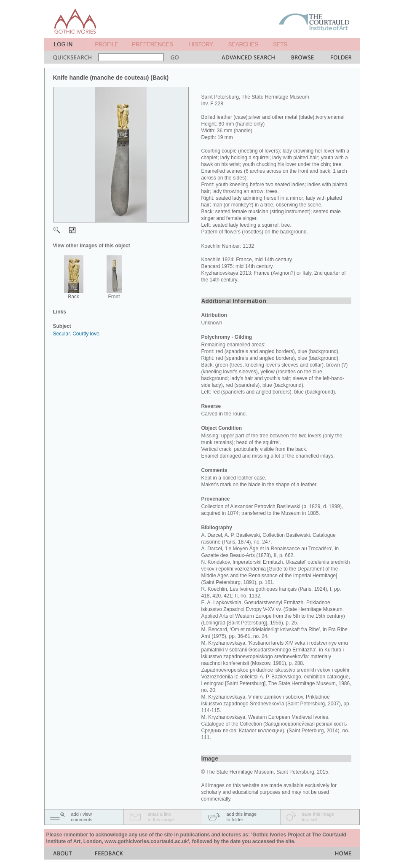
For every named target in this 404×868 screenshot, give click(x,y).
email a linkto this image (161, 817)
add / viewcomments (82, 817)
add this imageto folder (242, 817)
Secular (62, 334)
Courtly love (86, 334)
